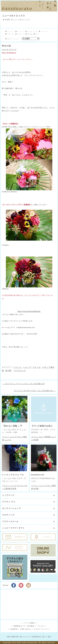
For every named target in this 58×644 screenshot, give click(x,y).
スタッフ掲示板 (44, 437)
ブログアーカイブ (41, 629)
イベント (21, 31)
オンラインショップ (11, 508)
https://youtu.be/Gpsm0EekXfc (29, 311)
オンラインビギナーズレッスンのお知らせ (35, 391)
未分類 (30, 34)
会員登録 (14, 629)
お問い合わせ (26, 629)
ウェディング (32, 31)
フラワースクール (10, 522)
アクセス (41, 626)
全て (37, 34)
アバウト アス (9, 502)
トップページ (8, 495)
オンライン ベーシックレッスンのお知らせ (24, 384)
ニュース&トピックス (14, 16)
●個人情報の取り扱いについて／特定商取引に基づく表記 (29, 637)
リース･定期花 (29, 623)
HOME (7, 20)
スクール (11, 34)
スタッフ (21, 34)
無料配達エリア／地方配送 (24, 626)
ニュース (11, 31)
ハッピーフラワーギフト (13, 528)
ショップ (44, 31)
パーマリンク (20, 370)
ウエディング (8, 515)
